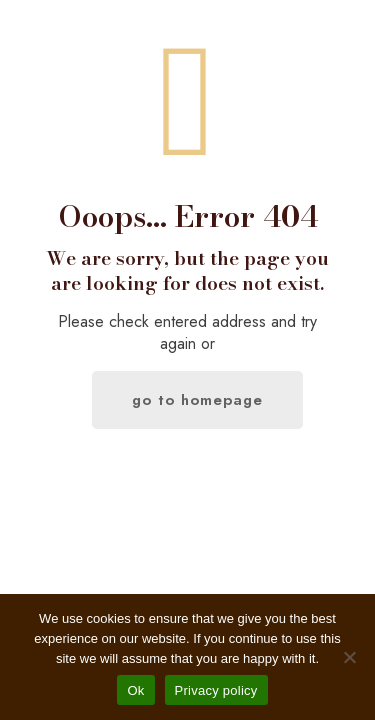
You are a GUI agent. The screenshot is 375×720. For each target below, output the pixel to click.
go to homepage (197, 400)
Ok (135, 690)
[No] (350, 657)
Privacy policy (216, 690)
